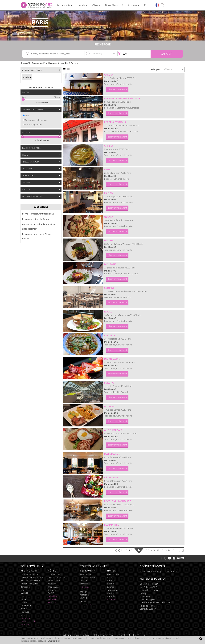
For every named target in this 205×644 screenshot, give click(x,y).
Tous (27, 116)
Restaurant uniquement (36, 120)
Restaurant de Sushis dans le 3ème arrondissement (39, 227)
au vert (111, 593)
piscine (110, 584)
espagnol (84, 591)
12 (162, 550)
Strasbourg (26, 606)
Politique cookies (148, 606)
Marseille (25, 593)
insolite (83, 581)
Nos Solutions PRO (148, 587)
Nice (23, 615)
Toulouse (25, 612)
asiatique (84, 595)
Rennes (24, 599)
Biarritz (24, 609)
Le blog (143, 593)
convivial (111, 596)
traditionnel (113, 590)
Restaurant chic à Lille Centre (36, 219)
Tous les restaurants (30, 574)
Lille (22, 596)
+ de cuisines (86, 604)
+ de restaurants (28, 621)
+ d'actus (25, 624)
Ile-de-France (54, 581)
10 (154, 550)
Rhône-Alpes (53, 587)
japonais (84, 601)
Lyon (23, 590)
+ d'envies (85, 587)
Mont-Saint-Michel (56, 577)
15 (173, 550)
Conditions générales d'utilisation (155, 603)
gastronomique (87, 577)
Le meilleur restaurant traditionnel (38, 214)
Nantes (24, 602)
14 (169, 550)
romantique (86, 574)
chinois (84, 598)
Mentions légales (148, 599)
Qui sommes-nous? (149, 584)
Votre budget (98, 53)
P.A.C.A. (51, 593)
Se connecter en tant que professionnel (158, 571)
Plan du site (145, 596)
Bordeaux (25, 587)
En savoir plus (54, 641)
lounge (111, 587)
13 (165, 550)
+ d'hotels (52, 599)
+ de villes (25, 618)
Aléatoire (168, 69)
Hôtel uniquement (34, 125)
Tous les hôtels (55, 574)
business (111, 581)
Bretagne (52, 590)
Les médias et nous (149, 590)
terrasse (84, 584)
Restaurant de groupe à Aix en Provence (36, 236)
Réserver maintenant (117, 89)
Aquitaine (52, 584)
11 (158, 550)
